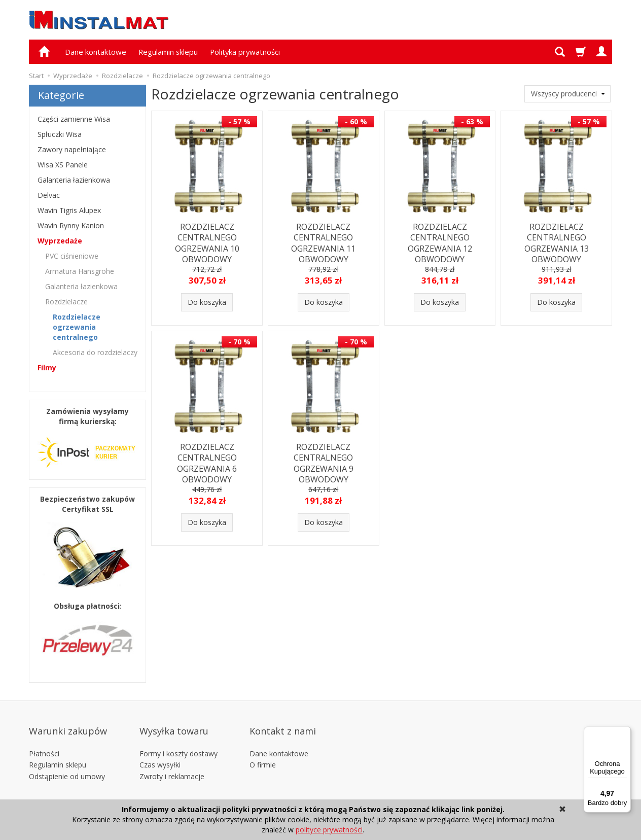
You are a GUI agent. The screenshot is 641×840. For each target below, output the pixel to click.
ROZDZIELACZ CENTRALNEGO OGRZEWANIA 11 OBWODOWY (323, 241)
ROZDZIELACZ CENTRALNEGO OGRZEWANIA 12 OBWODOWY (440, 241)
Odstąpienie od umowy (67, 760)
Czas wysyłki (160, 748)
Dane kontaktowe (96, 52)
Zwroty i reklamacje (172, 760)
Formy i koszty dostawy (179, 737)
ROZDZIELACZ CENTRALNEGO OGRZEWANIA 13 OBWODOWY (557, 241)
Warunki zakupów (68, 721)
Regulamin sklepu (168, 52)
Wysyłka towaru (174, 721)
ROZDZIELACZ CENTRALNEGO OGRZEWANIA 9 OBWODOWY (324, 461)
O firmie (263, 748)
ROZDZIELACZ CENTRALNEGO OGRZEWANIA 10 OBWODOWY (207, 241)
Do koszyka (207, 302)
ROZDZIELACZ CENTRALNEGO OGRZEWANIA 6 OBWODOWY (207, 461)
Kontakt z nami (283, 721)
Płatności (44, 737)
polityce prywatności (329, 830)
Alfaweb (530, 789)
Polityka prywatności (245, 52)
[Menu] (625, 732)
